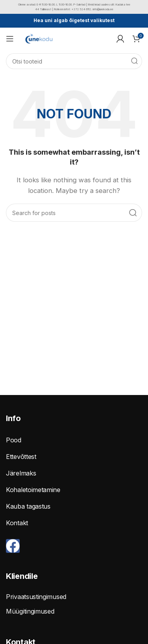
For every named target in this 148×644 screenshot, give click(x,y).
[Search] (74, 61)
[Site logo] (39, 38)
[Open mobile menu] (10, 39)
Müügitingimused (30, 611)
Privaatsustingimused (36, 597)
